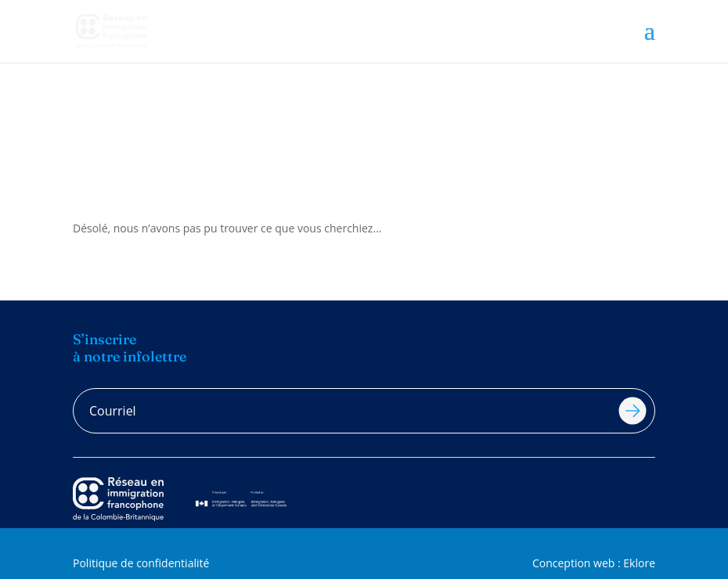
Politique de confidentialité (141, 563)
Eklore (639, 563)
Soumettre (632, 411)
